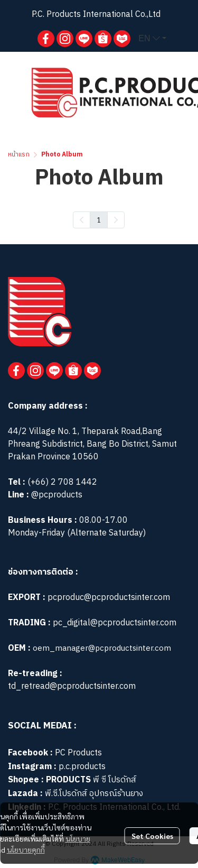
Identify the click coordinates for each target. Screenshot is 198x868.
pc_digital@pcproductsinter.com (115, 623)
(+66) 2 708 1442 (62, 482)
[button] (152, 39)
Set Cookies (152, 836)
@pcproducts (56, 495)
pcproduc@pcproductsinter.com (109, 598)
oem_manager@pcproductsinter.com (102, 648)
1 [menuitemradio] (99, 219)
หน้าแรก (19, 155)
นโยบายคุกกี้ (26, 849)
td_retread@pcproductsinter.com (72, 686)
